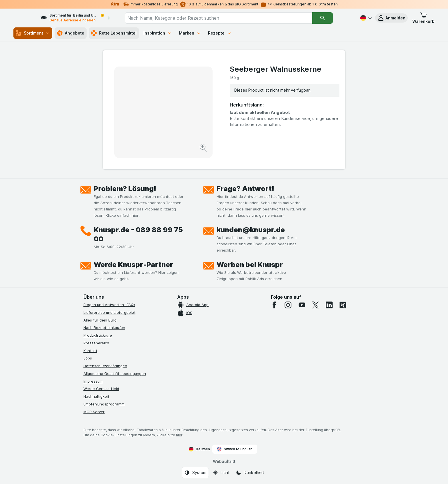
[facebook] (274, 305)
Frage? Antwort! (245, 189)
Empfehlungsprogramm (104, 404)
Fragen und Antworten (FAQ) (109, 305)
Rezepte (220, 33)
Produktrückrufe (98, 335)
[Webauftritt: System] (195, 473)
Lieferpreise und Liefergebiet (109, 312)
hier (179, 435)
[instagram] (288, 305)
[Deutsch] (365, 18)
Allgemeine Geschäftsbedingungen (115, 373)
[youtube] (302, 305)
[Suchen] (333, 18)
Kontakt (90, 351)
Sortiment (33, 33)
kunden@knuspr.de (251, 230)
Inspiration (158, 33)
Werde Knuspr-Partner (133, 265)
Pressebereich (96, 343)
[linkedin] (329, 305)
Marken (190, 33)
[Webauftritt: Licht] (221, 473)
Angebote (71, 33)
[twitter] (315, 305)
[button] (391, 18)
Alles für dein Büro (100, 320)
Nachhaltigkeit (96, 396)
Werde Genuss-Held (101, 389)
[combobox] (229, 18)
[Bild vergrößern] (204, 149)
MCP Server (94, 412)
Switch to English (235, 449)
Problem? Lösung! (125, 189)
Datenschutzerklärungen (105, 366)
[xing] (343, 305)
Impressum (93, 381)
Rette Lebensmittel (114, 33)
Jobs (88, 358)
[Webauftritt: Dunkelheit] (250, 473)
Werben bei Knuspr (250, 265)
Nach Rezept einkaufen (104, 328)
